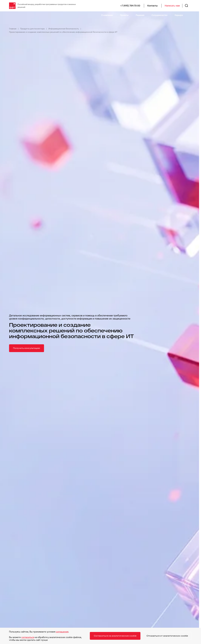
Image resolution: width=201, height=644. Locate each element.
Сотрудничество (160, 15)
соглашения (62, 632)
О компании (107, 15)
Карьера (179, 15)
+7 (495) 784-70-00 (130, 6)
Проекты (124, 15)
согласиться (28, 637)
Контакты (152, 6)
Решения (140, 15)
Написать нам (172, 6)
